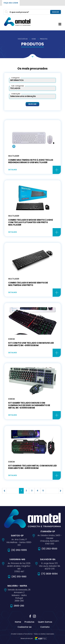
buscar (56, 12)
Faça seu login (11, 3)
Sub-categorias (18, 86)
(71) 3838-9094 (49, 574)
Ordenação (16, 94)
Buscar (32, 104)
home (34, 39)
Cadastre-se (25, 627)
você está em (23, 39)
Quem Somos (45, 622)
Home (18, 622)
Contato (45, 627)
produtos (44, 39)
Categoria (15, 78)
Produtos (29, 622)
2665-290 (19, 606)
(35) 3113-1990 (19, 577)
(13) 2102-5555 (19, 550)
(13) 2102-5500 (49, 549)
